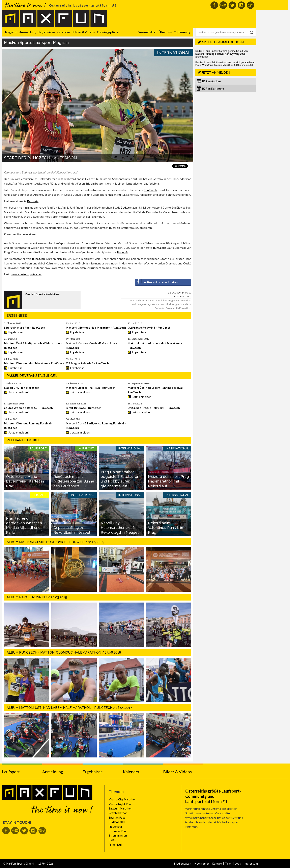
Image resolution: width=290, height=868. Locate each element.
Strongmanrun (118, 835)
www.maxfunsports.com (26, 274)
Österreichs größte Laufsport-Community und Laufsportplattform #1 (213, 796)
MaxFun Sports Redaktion (42, 294)
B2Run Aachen (211, 81)
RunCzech (150, 190)
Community (182, 32)
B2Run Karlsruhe (213, 89)
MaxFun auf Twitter (232, 5)
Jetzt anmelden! (19, 392)
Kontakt (217, 863)
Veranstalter (148, 32)
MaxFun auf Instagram (241, 5)
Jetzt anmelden (216, 72)
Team (229, 863)
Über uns (165, 32)
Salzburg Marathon (121, 808)
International (174, 52)
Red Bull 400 (117, 822)
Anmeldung (28, 32)
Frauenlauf (115, 827)
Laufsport (11, 772)
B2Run (113, 840)
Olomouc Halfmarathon (179, 308)
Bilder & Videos (84, 32)
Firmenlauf (115, 844)
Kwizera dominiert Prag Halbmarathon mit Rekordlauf (168, 481)
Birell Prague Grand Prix (178, 304)
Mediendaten (183, 863)
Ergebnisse (47, 32)
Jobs (238, 863)
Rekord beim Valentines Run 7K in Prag (166, 528)
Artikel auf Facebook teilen (156, 281)
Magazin (11, 32)
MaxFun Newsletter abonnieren (250, 5)
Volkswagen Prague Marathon (148, 304)
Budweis (33, 201)
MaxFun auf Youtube (223, 5)
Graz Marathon (118, 813)
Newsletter (202, 863)
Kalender (64, 32)
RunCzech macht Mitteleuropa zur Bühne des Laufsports (74, 481)
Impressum (251, 863)
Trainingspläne (108, 32)
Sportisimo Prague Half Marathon (173, 300)
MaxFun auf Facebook (214, 5)
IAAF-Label (148, 300)
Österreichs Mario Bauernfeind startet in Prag (25, 481)
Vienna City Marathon (123, 799)
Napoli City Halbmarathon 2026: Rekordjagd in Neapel (120, 528)
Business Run (117, 831)
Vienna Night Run (120, 804)
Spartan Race (117, 817)
